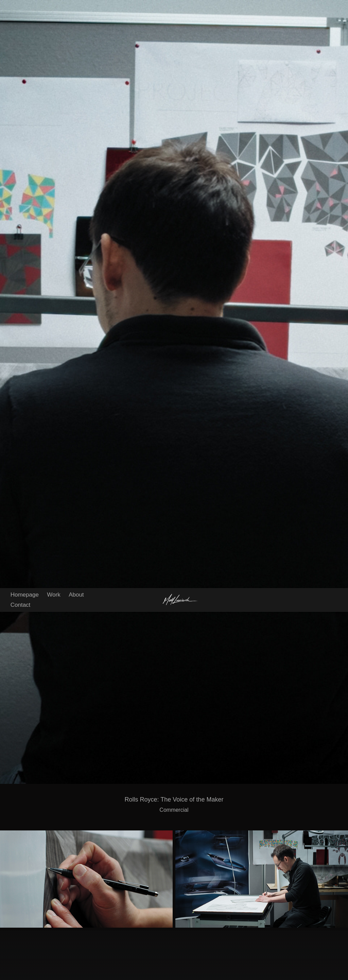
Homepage (25, 7)
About (76, 7)
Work (54, 7)
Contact (21, 17)
